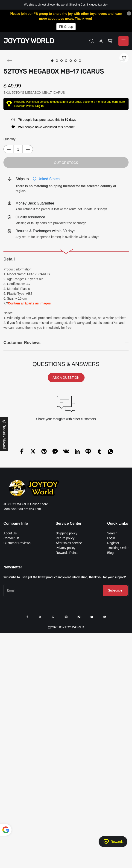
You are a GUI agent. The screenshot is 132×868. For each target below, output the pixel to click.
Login (111, 538)
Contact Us (11, 538)
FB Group (66, 27)
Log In (39, 106)
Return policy (65, 538)
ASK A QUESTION (66, 378)
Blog (110, 553)
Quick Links (118, 523)
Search (112, 533)
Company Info (16, 523)
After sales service (69, 543)
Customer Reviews (17, 543)
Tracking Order (118, 548)
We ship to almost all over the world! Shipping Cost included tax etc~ (66, 5)
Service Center (69, 523)
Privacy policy (66, 548)
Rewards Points (67, 553)
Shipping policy (67, 533)
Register (113, 543)
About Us (10, 533)
